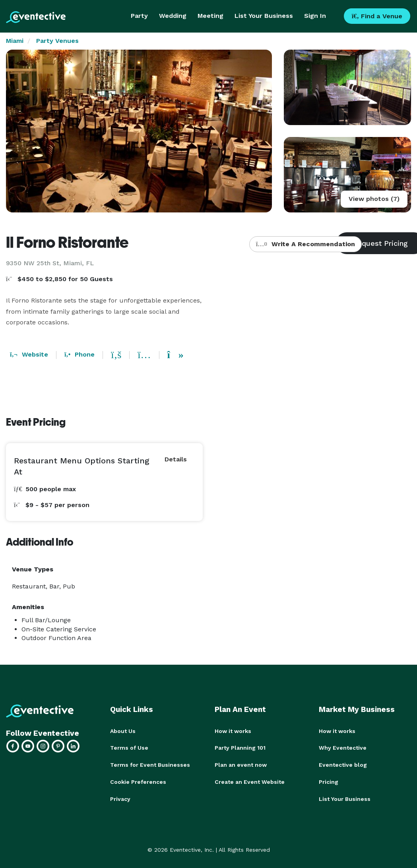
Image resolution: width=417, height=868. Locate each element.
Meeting (210, 16)
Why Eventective (343, 748)
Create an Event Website (250, 781)
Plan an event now (241, 764)
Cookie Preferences (138, 781)
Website (29, 354)
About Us (123, 731)
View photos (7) (374, 199)
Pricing (329, 781)
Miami (15, 41)
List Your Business (264, 16)
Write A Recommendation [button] (305, 244)
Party (139, 16)
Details (176, 459)
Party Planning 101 (240, 748)
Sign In (315, 16)
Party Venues (57, 41)
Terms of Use (129, 748)
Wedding (173, 16)
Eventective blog (343, 764)
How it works (233, 731)
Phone (80, 354)
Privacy (120, 798)
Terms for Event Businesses (150, 764)
